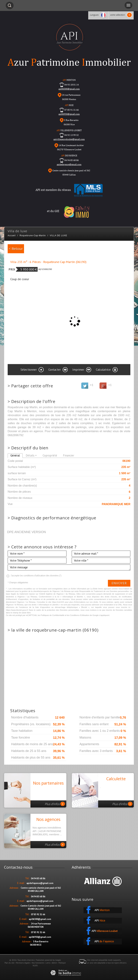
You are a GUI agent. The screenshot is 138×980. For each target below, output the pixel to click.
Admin (54, 963)
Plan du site (9, 963)
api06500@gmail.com (40, 919)
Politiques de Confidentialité (53, 615)
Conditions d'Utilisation (80, 615)
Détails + (31, 455)
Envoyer (119, 583)
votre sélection (117, 15)
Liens (48, 963)
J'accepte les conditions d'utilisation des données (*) (36, 576)
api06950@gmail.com (69, 114)
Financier (69, 455)
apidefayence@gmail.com (69, 164)
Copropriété (50, 455)
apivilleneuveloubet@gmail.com (69, 139)
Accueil (12, 236)
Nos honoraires (38, 963)
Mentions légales (23, 963)
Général (15, 455)
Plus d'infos (55, 804)
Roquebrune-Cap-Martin (33, 236)
